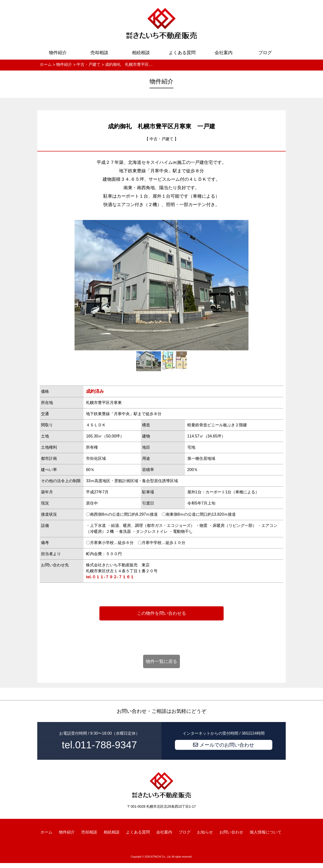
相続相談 (141, 53)
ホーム (46, 832)
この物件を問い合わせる (161, 613)
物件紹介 (58, 53)
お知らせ (205, 832)
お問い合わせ (231, 832)
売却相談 (99, 53)
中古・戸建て (161, 139)
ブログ (265, 53)
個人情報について (266, 832)
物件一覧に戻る (161, 661)
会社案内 (224, 53)
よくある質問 (182, 53)
